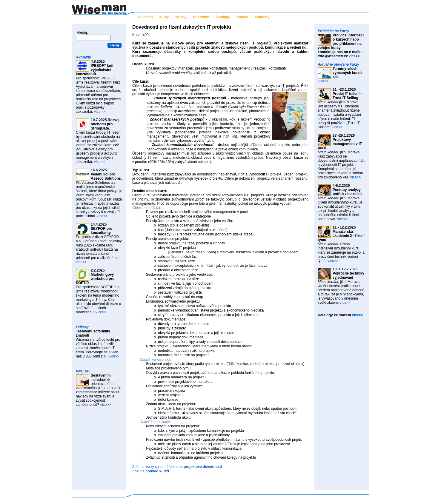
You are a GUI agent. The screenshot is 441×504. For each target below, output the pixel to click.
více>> (99, 112)
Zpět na (151, 471)
